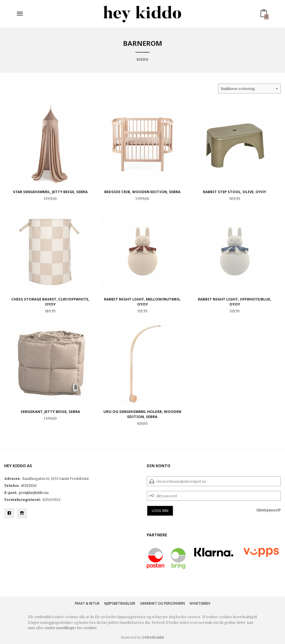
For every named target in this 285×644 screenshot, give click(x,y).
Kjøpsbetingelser (120, 603)
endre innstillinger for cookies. (71, 628)
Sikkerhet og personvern (162, 603)
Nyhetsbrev (200, 603)
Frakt (80, 603)
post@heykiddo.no (34, 493)
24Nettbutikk (153, 637)
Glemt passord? (269, 510)
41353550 (29, 486)
